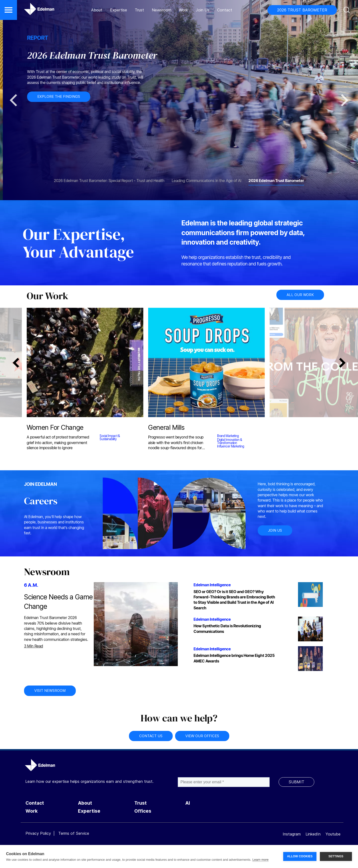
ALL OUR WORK (300, 295)
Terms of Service (74, 833)
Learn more (260, 860)
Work (183, 10)
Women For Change (55, 428)
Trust (139, 10)
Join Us (203, 10)
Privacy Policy (38, 833)
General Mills (166, 428)
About (97, 10)
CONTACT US (151, 736)
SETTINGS (336, 856)
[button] (9, 10)
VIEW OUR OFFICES (202, 736)
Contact (225, 10)
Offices (143, 811)
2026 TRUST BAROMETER (302, 10)
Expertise (119, 10)
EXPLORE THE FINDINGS (133, 96)
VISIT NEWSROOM (50, 690)
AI (188, 803)
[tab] (109, 178)
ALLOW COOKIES (300, 856)
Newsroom (162, 10)
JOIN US (275, 530)
